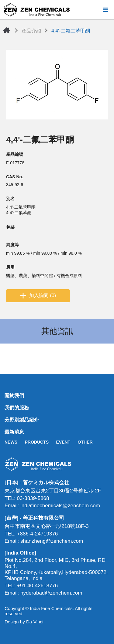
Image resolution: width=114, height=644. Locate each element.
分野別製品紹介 (22, 420)
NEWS (11, 442)
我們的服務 (17, 408)
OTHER (85, 442)
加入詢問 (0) (43, 295)
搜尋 (95, 10)
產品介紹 (31, 31)
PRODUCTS (37, 442)
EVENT (63, 442)
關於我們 (14, 396)
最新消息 (14, 432)
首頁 (7, 30)
